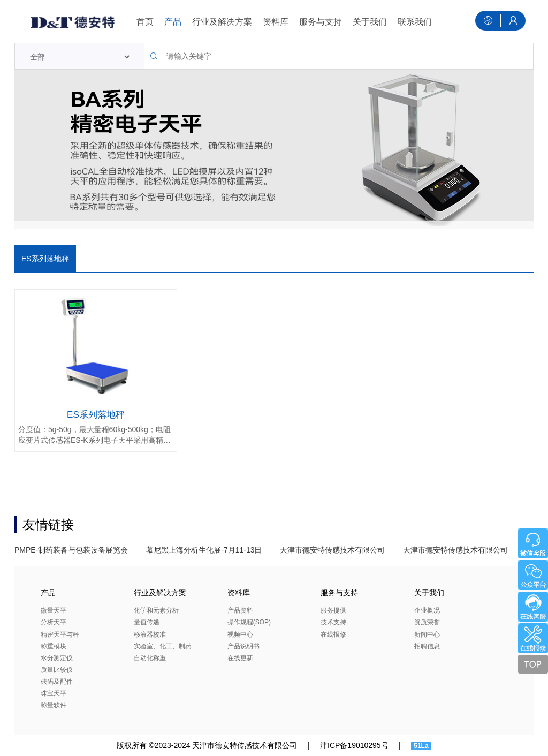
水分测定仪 (57, 658)
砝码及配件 (57, 682)
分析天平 (54, 622)
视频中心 (240, 634)
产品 (173, 22)
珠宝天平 (54, 693)
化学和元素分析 (156, 610)
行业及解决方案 (222, 22)
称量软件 (54, 705)
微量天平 (54, 610)
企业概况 (427, 610)
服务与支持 (321, 22)
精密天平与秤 (60, 634)
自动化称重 (150, 658)
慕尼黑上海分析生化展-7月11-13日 (204, 550)
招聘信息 (427, 646)
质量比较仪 (57, 670)
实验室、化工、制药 (163, 646)
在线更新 (240, 658)
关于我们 (370, 22)
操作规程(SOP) (249, 622)
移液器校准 (150, 634)
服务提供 (333, 610)
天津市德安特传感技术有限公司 (332, 550)
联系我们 (415, 22)
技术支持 (333, 622)
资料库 (276, 22)
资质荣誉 (427, 622)
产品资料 (240, 610)
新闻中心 (427, 634)
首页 (145, 22)
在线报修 (333, 634)
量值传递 (147, 622)
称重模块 (54, 646)
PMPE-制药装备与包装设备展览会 (71, 550)
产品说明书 (243, 646)
